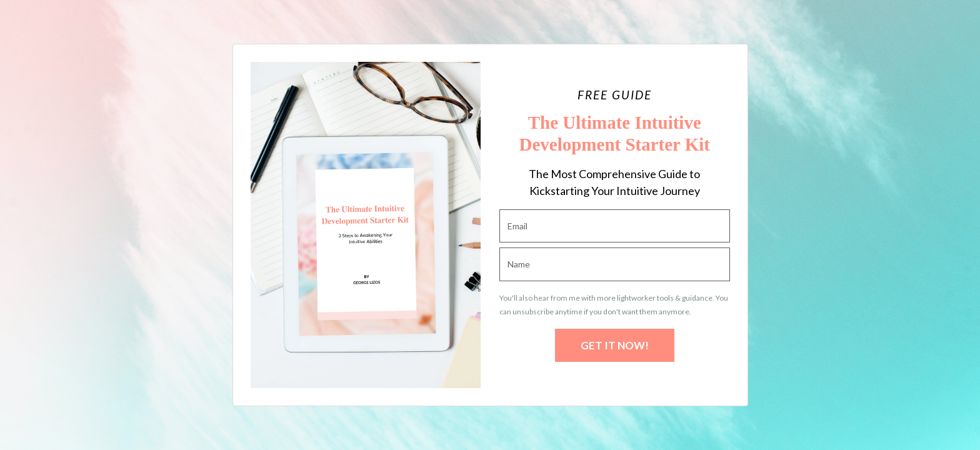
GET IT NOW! (615, 345)
